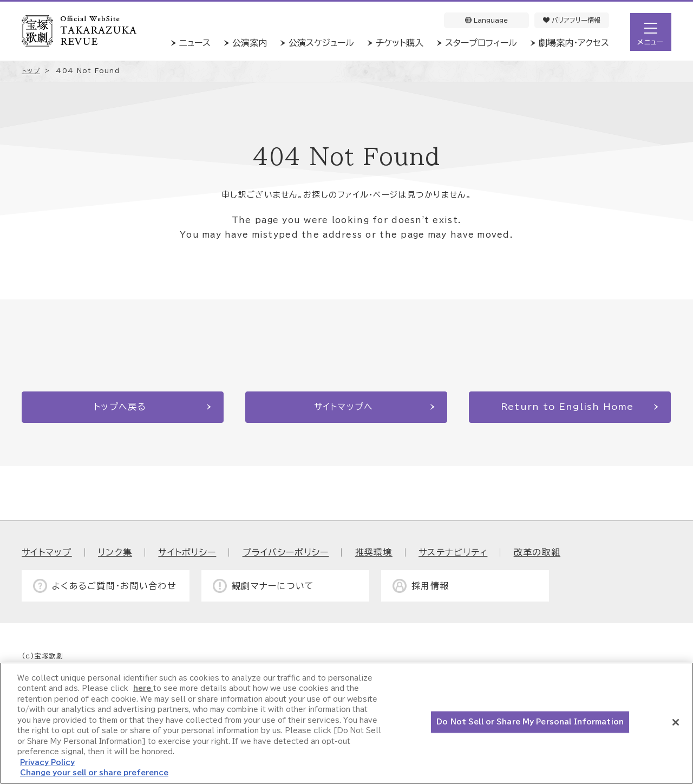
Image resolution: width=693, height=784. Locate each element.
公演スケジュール (321, 43)
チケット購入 (400, 43)
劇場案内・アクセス (574, 43)
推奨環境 (374, 552)
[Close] (676, 722)
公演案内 (250, 43)
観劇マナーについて (273, 586)
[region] (346, 723)
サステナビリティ (453, 552)
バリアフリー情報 (572, 20)
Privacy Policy (47, 763)
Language (486, 20)
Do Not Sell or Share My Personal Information (530, 722)
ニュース (195, 43)
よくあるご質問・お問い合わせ (114, 586)
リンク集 (115, 552)
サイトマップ (47, 552)
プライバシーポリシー (286, 552)
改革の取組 (537, 552)
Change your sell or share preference (94, 773)
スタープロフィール (481, 43)
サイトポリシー (187, 552)
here (143, 688)
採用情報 (430, 586)
